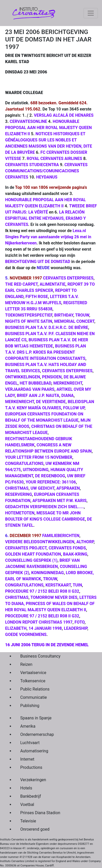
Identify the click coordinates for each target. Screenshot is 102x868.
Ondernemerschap (37, 734)
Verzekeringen (33, 780)
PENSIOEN (52, 377)
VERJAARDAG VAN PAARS (30, 389)
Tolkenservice (33, 681)
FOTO (80, 622)
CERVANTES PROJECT (26, 548)
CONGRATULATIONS (24, 463)
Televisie (28, 821)
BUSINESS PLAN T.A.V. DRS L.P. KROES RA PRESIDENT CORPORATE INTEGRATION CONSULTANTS (45, 352)
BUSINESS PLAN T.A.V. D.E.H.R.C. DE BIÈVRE (47, 327)
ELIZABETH (16, 628)
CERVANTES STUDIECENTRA (32, 165)
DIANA (67, 395)
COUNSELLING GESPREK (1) (31, 560)
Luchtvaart (30, 743)
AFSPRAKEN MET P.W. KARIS (60, 501)
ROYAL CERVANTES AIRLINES (54, 159)
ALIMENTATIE (53, 284)
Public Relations (35, 689)
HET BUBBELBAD (35, 383)
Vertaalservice (33, 673)
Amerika (28, 726)
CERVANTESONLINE (28, 121)
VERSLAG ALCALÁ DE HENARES (64, 115)
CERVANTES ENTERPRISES (68, 278)
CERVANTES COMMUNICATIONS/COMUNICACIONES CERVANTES (46, 171)
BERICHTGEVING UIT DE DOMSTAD (38, 262)
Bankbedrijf (31, 796)
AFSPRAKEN (68, 488)
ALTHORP (85, 542)
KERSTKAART (58, 585)
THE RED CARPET (21, 284)
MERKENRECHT (68, 383)
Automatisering (34, 751)
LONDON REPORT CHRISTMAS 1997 (39, 622)
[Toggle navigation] (91, 13)
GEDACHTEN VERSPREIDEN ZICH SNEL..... (44, 507)
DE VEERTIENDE (51, 402)
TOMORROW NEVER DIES (54, 597)
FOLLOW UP (74, 408)
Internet (27, 759)
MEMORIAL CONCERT (74, 321)
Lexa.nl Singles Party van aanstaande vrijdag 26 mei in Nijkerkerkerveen (48, 237)
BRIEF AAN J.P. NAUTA (38, 395)
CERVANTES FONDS (67, 548)
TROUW (82, 315)
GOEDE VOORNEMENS (26, 635)
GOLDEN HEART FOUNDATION (33, 554)
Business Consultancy (40, 656)
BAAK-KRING (75, 554)
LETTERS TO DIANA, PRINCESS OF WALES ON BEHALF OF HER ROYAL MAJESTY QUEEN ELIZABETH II (51, 604)
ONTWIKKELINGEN (23, 377)
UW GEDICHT (42, 488)
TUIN (77, 585)
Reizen (26, 664)
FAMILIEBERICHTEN (61, 536)
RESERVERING (19, 494)
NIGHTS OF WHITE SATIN (29, 321)
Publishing (30, 706)
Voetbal (27, 805)
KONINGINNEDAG (48, 573)
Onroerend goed (35, 829)
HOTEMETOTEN (20, 513)
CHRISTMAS (17, 488)
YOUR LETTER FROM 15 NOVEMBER (39, 457)
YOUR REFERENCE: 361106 (51, 482)
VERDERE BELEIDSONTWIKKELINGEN (40, 542)
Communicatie (34, 697)
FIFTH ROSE (37, 297)
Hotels (26, 788)
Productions (31, 767)
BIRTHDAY (64, 315)
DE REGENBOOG (50, 476)
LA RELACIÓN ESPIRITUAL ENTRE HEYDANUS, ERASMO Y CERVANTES (45, 218)
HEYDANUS (47, 177)
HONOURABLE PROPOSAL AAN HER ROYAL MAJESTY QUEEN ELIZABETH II (48, 128)
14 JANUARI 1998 (45, 628)
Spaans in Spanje (36, 718)
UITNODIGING (36, 470)
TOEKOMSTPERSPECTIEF (29, 315)
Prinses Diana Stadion (40, 813)
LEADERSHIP (75, 628)
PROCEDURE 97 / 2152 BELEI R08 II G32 (42, 591)
